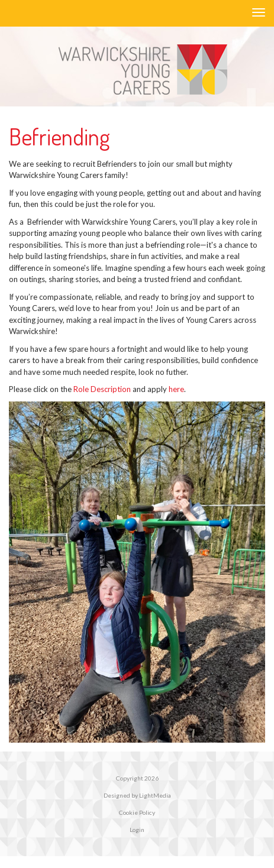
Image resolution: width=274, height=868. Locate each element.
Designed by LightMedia (137, 795)
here (176, 389)
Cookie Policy (137, 812)
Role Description (102, 389)
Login (137, 830)
